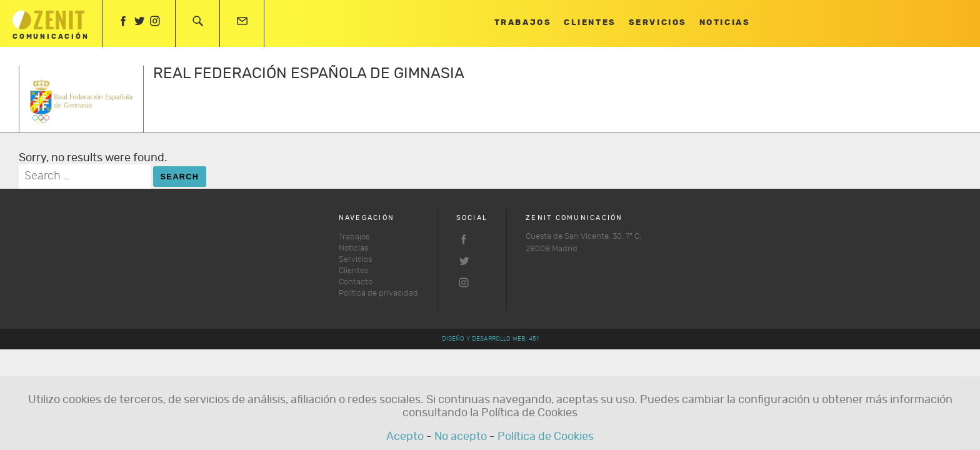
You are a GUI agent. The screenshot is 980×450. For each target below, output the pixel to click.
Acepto (405, 437)
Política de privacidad (378, 293)
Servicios (658, 23)
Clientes (590, 23)
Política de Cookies (546, 437)
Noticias (725, 23)
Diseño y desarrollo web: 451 (490, 339)
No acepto (461, 437)
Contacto (356, 282)
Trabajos (523, 23)
